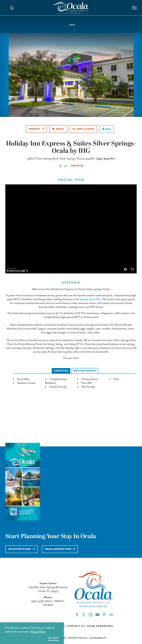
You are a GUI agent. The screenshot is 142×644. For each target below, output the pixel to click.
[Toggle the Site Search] (12, 8)
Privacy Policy (78, 638)
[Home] (71, 8)
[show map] (107, 129)
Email (58, 129)
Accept (53, 638)
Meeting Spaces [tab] (85, 371)
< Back (72, 25)
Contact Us (76, 626)
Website (36, 129)
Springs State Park (90, 299)
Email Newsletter (60, 549)
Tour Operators (100, 626)
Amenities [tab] (61, 371)
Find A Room (83, 129)
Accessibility (98, 638)
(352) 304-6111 (105, 159)
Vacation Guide (22, 549)
